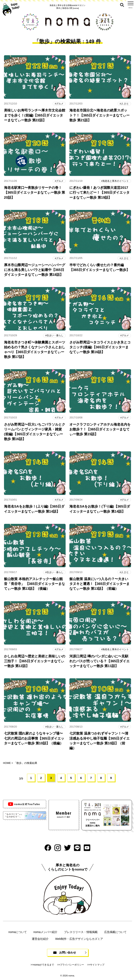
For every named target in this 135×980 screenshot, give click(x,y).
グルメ (60, 104)
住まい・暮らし (55, 335)
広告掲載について (115, 932)
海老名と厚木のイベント (116, 181)
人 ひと (125, 104)
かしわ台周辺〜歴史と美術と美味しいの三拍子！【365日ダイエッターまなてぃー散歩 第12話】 (35, 661)
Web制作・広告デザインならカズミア (79, 939)
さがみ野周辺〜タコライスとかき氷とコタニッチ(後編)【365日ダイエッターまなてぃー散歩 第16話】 (100, 347)
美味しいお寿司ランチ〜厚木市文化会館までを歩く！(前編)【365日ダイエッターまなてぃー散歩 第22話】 (35, 115)
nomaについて (18, 932)
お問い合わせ (68, 952)
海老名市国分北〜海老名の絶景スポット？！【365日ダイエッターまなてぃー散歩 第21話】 (99, 115)
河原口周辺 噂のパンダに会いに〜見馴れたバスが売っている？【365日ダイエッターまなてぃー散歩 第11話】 (99, 661)
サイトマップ (97, 965)
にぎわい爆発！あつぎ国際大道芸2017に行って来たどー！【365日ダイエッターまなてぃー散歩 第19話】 (99, 192)
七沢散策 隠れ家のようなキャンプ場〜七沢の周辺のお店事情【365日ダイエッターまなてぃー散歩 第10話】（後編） (34, 738)
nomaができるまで (44, 965)
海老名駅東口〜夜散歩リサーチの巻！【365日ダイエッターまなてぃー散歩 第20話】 (35, 192)
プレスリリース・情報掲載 (81, 932)
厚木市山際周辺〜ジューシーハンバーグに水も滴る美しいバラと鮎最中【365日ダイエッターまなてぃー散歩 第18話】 (35, 270)
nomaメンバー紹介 (45, 932)
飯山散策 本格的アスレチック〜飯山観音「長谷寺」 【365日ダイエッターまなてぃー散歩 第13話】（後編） (35, 584)
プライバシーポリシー (72, 965)
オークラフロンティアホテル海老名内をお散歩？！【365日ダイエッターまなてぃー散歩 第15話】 (100, 429)
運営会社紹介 (40, 939)
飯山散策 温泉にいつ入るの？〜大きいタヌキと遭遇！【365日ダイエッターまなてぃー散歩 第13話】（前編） (99, 584)
